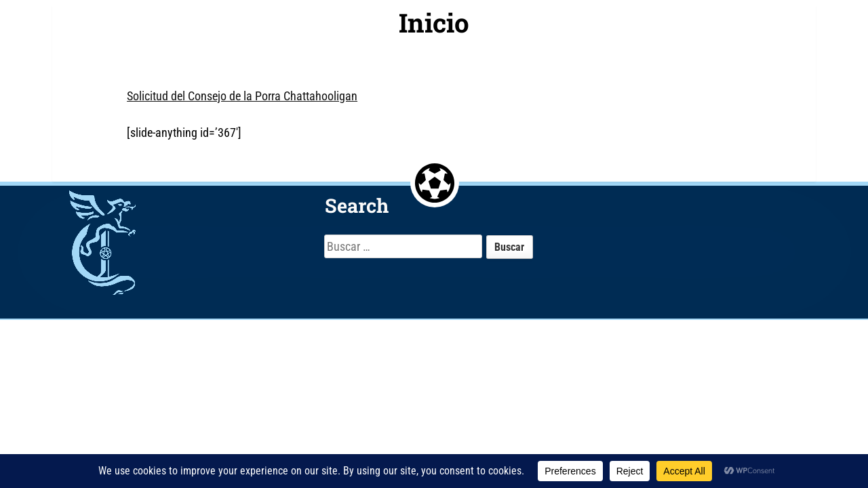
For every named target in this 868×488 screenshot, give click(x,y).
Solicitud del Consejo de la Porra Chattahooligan (242, 96)
